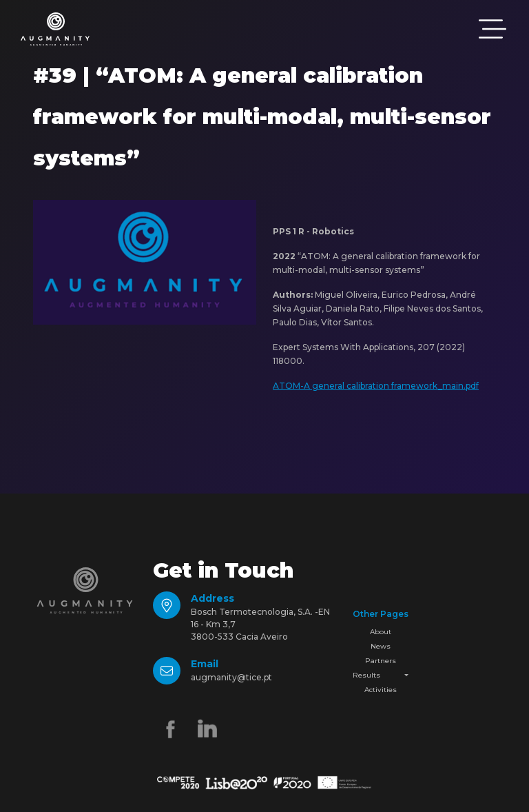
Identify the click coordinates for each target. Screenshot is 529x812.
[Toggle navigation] (492, 29)
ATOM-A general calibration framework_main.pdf (376, 386)
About (381, 632)
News (381, 646)
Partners (381, 661)
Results (366, 675)
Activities (381, 690)
